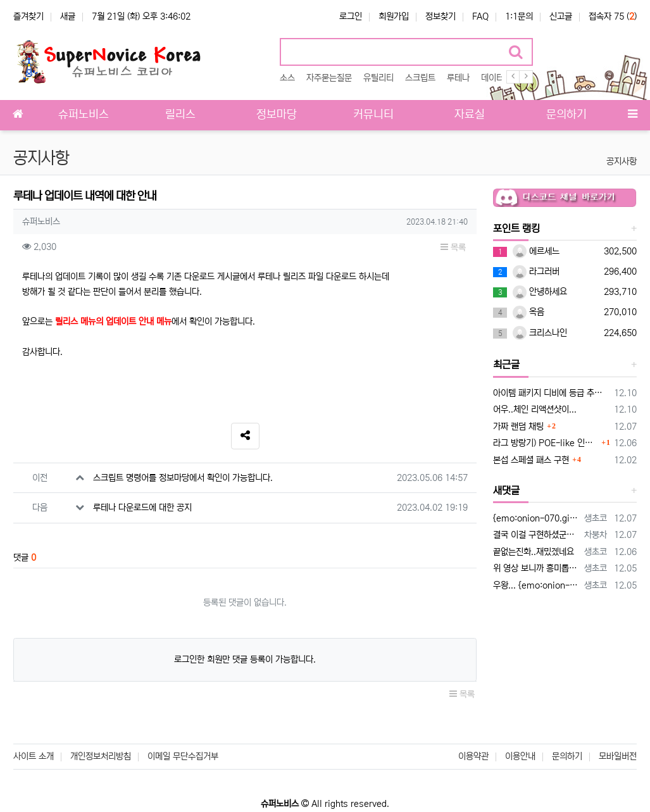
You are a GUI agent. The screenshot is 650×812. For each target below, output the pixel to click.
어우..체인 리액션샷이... (535, 409)
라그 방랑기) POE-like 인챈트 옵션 (546, 443)
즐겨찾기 (28, 16)
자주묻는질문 (329, 78)
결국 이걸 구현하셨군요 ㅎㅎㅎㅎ (536, 535)
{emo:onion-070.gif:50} (536, 518)
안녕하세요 (540, 292)
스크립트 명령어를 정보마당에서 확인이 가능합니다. (183, 478)
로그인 (351, 16)
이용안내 (520, 756)
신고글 (561, 16)
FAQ (480, 16)
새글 (68, 16)
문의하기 (567, 756)
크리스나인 (540, 333)
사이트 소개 (34, 756)
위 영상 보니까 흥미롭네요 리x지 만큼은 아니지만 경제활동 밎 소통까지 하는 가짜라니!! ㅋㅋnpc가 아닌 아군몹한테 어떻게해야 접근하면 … (536, 568)
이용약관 (473, 756)
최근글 (506, 365)
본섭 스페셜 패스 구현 (531, 460)
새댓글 (506, 490)
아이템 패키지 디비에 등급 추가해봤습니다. (551, 393)
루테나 (458, 78)
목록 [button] (453, 247)
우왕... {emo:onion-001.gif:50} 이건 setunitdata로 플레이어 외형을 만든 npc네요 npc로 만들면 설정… (536, 585)
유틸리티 (378, 78)
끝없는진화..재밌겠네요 (534, 552)
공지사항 (622, 161)
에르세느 (536, 251)
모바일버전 (618, 756)
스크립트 (420, 78)
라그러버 (536, 272)
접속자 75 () (613, 16)
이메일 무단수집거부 (183, 756)
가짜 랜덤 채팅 (518, 427)
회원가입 (394, 16)
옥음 (528, 312)
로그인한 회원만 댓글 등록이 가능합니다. (245, 659)
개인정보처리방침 (101, 756)
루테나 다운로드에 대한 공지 (142, 508)
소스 (287, 78)
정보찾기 (441, 16)
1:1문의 (519, 16)
